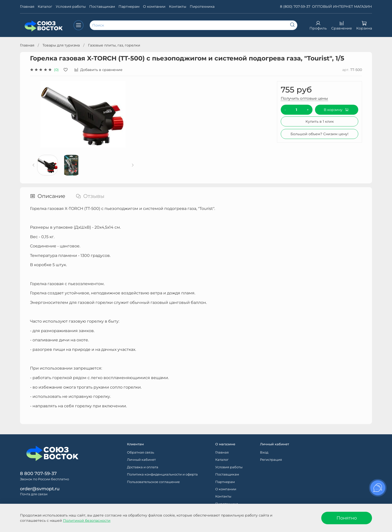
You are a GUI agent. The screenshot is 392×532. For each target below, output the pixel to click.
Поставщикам (102, 6)
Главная (27, 6)
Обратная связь (140, 452)
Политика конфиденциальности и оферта (162, 474)
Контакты (178, 6)
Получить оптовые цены (304, 98)
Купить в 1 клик (320, 121)
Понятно (347, 518)
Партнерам (129, 6)
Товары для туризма (61, 45)
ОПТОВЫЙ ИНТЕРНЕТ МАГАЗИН (342, 6)
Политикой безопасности (87, 521)
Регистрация (271, 460)
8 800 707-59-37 (38, 473)
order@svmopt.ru (40, 489)
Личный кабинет (141, 460)
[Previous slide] (34, 165)
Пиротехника (202, 6)
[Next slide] (133, 165)
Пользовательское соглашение (153, 482)
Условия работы (71, 6)
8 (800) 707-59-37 (295, 6)
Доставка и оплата (143, 467)
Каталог (45, 6)
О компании (154, 6)
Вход (264, 452)
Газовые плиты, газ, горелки (114, 45)
